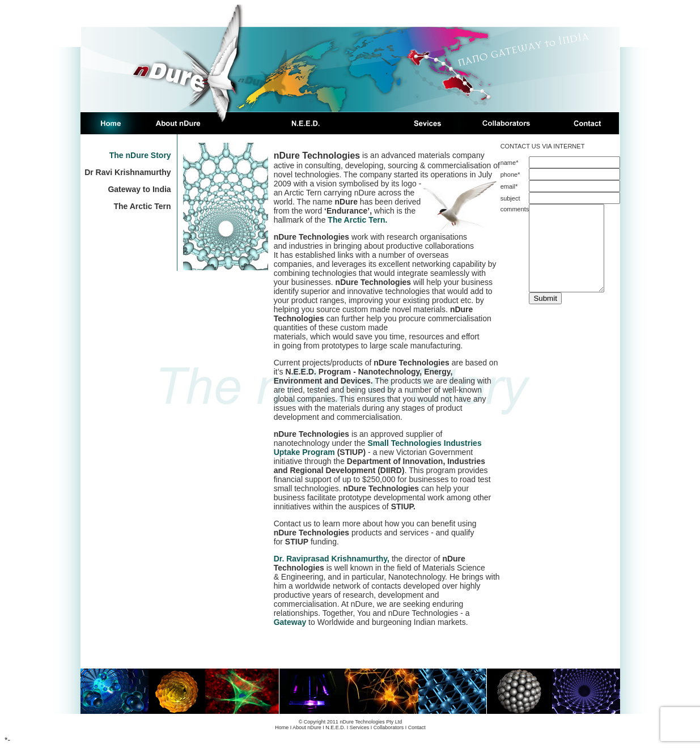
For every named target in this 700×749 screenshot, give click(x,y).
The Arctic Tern (142, 206)
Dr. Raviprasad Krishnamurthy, (333, 559)
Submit (545, 315)
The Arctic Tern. (357, 220)
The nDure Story (140, 155)
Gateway (290, 622)
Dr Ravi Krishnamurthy (128, 172)
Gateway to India (139, 189)
